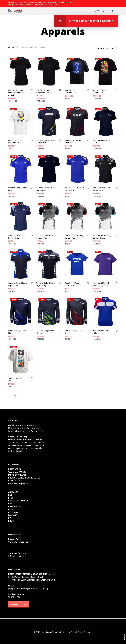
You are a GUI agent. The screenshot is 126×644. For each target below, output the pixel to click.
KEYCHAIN (13, 512)
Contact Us (18, 604)
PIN (10, 518)
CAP (10, 504)
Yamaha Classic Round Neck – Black (46, 189)
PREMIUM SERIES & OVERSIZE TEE (24, 478)
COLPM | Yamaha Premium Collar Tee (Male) (45, 93)
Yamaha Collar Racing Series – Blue (45, 237)
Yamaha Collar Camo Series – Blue (17, 237)
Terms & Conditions (18, 542)
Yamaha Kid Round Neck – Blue (73, 284)
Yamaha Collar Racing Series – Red (74, 237)
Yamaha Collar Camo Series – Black (102, 189)
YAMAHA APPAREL (17, 472)
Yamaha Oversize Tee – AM (18, 379)
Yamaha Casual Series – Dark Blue (46, 141)
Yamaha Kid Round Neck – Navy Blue (101, 284)
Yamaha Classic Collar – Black (103, 141)
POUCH (12, 521)
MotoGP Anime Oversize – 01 (71, 91)
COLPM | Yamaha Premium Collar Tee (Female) (16, 93)
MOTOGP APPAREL (17, 475)
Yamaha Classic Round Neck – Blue (74, 189)
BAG (10, 495)
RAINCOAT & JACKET (18, 484)
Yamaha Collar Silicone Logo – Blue (18, 284)
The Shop (33, 47)
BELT (11, 498)
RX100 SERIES (14, 469)
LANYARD (13, 515)
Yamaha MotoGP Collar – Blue (103, 332)
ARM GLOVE (14, 492)
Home (24, 47)
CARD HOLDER (15, 506)
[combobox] (108, 48)
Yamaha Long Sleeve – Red (74, 332)
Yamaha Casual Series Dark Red (74, 141)
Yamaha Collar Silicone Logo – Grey (46, 284)
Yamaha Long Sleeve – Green (46, 332)
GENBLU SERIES (15, 481)
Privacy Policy (15, 539)
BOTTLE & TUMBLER (18, 501)
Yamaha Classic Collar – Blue (18, 189)
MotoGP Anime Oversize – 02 (99, 91)
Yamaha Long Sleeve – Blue (18, 332)
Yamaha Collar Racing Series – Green (102, 237)
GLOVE (11, 509)
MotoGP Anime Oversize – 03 (14, 141)
